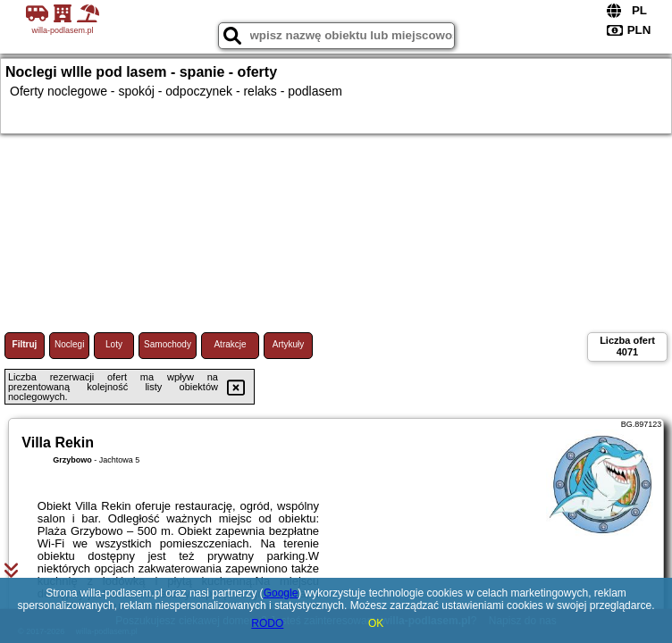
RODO (267, 623)
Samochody (168, 344)
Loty (114, 344)
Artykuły (289, 344)
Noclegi (69, 344)
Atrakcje (230, 344)
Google (281, 593)
